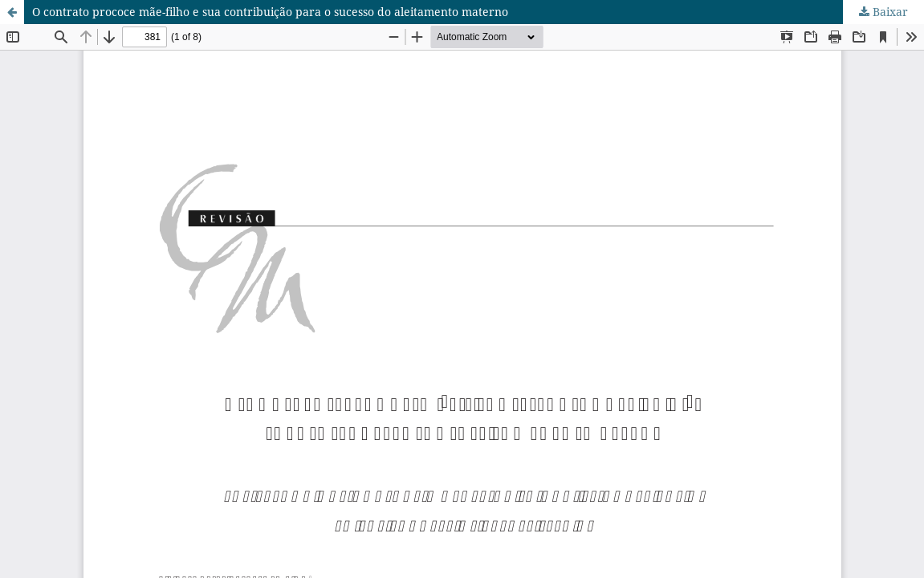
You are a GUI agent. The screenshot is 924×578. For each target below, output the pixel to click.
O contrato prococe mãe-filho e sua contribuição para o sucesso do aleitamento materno (270, 12)
